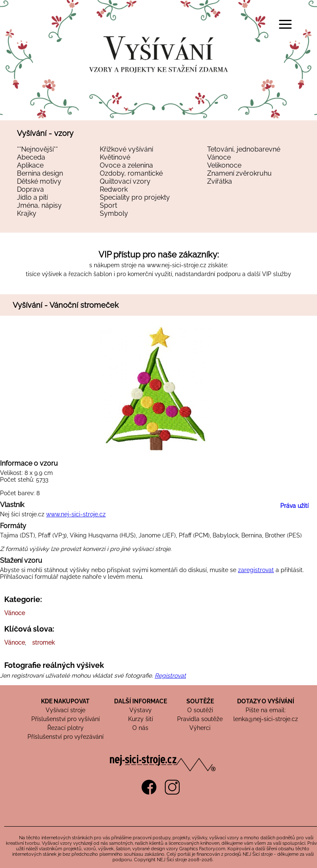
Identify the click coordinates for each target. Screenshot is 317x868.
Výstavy (141, 710)
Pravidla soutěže (200, 719)
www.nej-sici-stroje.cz (176, 265)
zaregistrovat (256, 570)
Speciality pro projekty (135, 197)
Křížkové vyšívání (126, 149)
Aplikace (30, 165)
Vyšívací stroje (66, 710)
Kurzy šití (141, 719)
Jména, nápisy (39, 205)
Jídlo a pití (32, 197)
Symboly (114, 213)
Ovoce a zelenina (126, 165)
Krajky (27, 213)
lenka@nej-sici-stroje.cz (266, 719)
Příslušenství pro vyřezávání (66, 737)
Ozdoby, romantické (131, 173)
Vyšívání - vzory (45, 133)
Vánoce (219, 157)
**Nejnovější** (37, 149)
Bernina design (40, 173)
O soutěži (200, 710)
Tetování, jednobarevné (244, 149)
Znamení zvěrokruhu (239, 173)
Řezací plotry (66, 728)
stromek (43, 643)
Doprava (30, 189)
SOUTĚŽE (200, 701)
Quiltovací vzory (125, 181)
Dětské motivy (39, 181)
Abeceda (31, 157)
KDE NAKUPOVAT (65, 701)
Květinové (115, 157)
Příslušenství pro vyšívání (66, 719)
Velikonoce (224, 165)
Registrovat (170, 675)
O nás (140, 728)
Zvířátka (220, 181)
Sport (108, 205)
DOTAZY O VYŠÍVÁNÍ (266, 701)
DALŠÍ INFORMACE (141, 701)
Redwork (114, 189)
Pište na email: (266, 710)
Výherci (200, 728)
